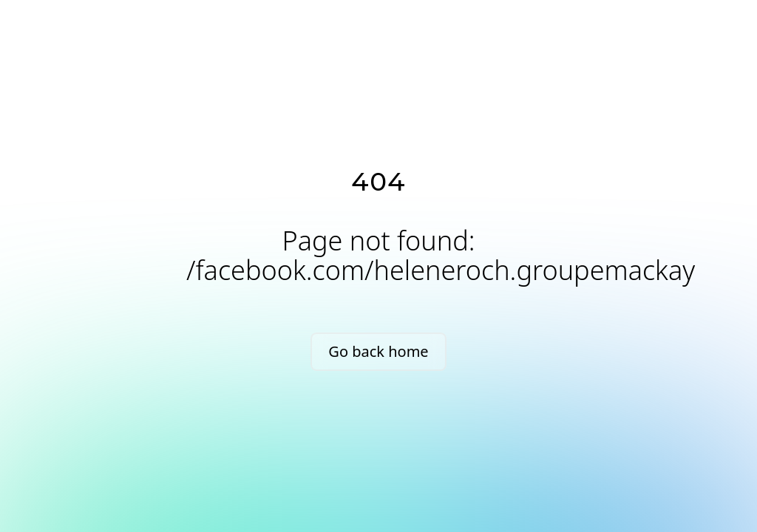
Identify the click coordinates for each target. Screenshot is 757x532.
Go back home (378, 351)
